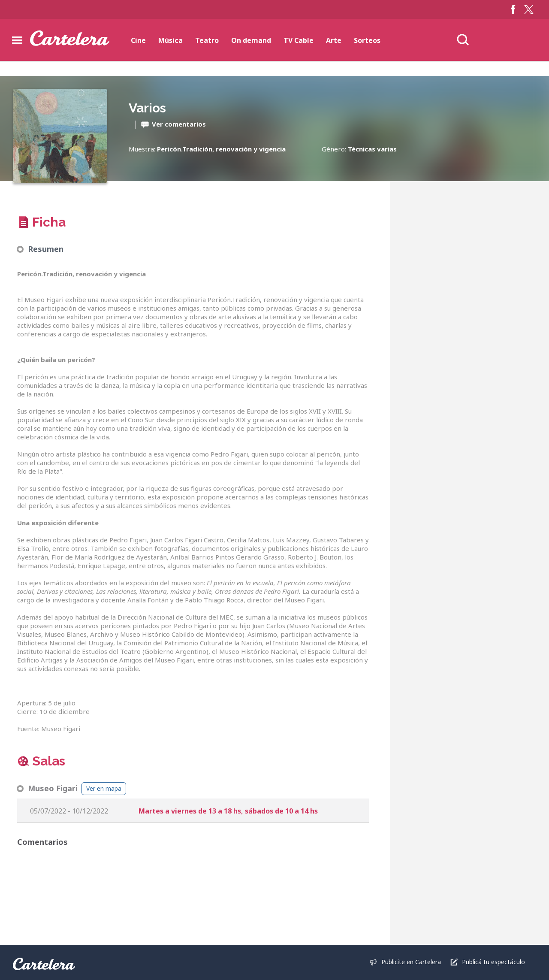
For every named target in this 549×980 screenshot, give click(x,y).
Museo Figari (53, 788)
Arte (334, 40)
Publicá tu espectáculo (493, 962)
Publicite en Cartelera (411, 962)
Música (170, 40)
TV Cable (299, 40)
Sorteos (367, 40)
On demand (251, 40)
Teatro (207, 40)
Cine (138, 40)
